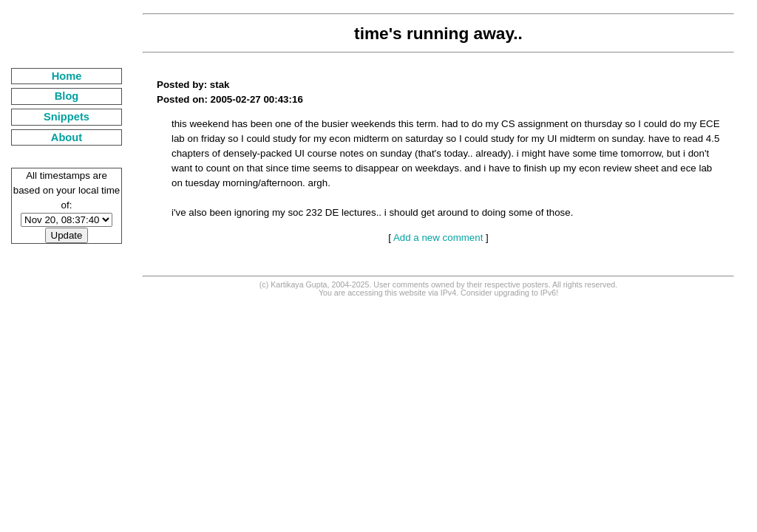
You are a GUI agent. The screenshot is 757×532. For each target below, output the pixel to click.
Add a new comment (438, 238)
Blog (67, 96)
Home (67, 76)
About (67, 137)
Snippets (67, 117)
